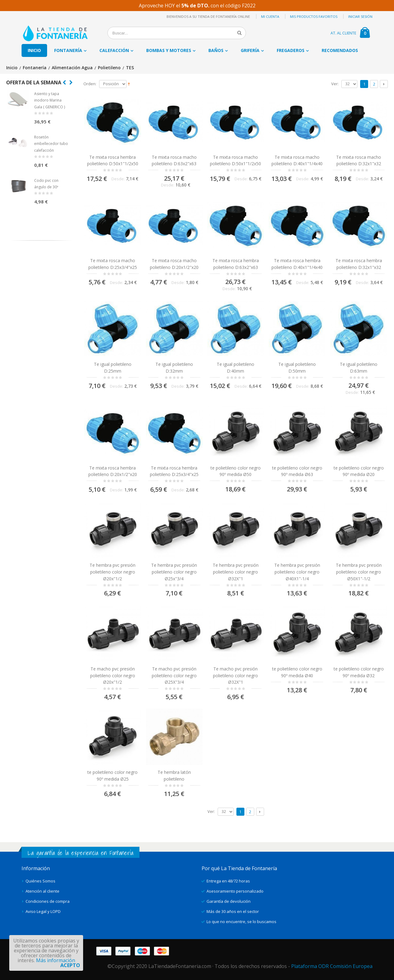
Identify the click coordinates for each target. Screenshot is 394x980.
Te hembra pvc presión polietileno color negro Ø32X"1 (236, 572)
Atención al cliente (42, 891)
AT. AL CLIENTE (343, 33)
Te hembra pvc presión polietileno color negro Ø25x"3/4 (174, 572)
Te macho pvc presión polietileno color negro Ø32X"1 (235, 675)
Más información (56, 960)
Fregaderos (291, 50)
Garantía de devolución (229, 901)
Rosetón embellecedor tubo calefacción (51, 144)
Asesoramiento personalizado (235, 891)
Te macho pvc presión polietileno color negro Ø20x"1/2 (113, 675)
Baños (216, 50)
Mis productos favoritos (314, 16)
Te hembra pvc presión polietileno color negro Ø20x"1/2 (113, 572)
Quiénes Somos (40, 881)
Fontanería (68, 50)
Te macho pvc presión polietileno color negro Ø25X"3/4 (174, 675)
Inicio (12, 68)
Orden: (90, 84)
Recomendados (340, 50)
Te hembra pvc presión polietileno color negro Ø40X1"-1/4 (297, 572)
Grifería (250, 50)
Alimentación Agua (72, 68)
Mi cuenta (270, 16)
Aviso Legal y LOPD (43, 911)
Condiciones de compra (48, 901)
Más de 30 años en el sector (233, 911)
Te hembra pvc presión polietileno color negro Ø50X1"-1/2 (359, 572)
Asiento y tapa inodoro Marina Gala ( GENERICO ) (50, 100)
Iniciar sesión (360, 16)
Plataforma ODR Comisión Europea (332, 966)
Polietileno (109, 68)
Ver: (335, 84)
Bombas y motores (169, 50)
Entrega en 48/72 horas (228, 881)
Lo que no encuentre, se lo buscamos (241, 922)
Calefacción (114, 50)
